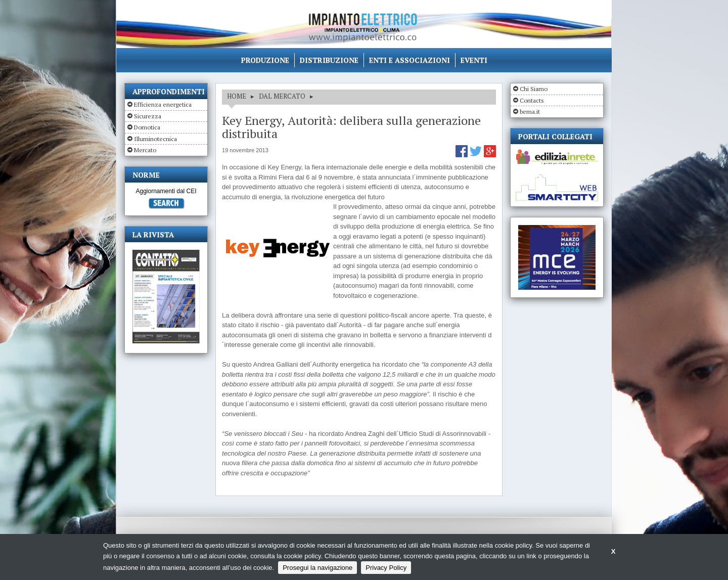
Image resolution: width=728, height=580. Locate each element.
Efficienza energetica (163, 104)
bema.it (530, 111)
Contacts (532, 100)
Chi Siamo (534, 89)
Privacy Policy (386, 568)
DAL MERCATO (282, 96)
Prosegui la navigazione (317, 568)
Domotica (147, 127)
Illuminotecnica (155, 139)
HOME (237, 96)
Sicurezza (148, 116)
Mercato (145, 150)
